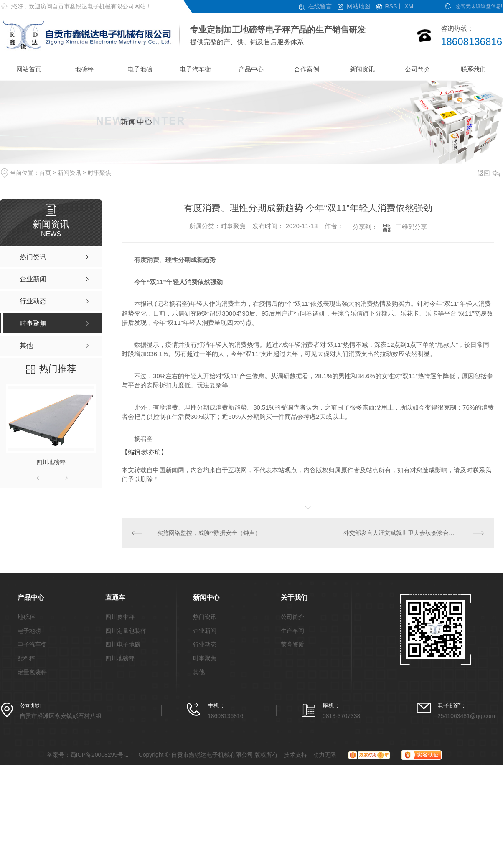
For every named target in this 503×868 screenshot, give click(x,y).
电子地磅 (140, 69)
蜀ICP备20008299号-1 (99, 755)
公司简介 (418, 69)
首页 (45, 173)
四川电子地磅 (123, 645)
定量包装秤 (32, 672)
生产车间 (292, 631)
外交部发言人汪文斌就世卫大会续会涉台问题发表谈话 (414, 533)
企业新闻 (205, 631)
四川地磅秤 (51, 462)
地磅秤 (84, 69)
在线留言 (320, 6)
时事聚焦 (99, 173)
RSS (391, 6)
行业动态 (205, 645)
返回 (489, 173)
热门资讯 (205, 617)
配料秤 (26, 658)
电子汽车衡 (195, 69)
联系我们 (473, 69)
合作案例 (307, 69)
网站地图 (358, 6)
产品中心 (251, 69)
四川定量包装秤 (126, 631)
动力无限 (325, 755)
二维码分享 (411, 227)
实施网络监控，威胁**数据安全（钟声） (209, 533)
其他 (199, 672)
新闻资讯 (362, 69)
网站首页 (29, 69)
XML (410, 6)
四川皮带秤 (120, 617)
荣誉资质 (292, 645)
